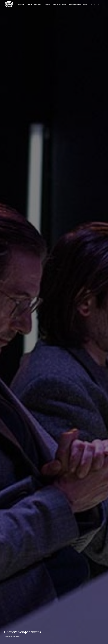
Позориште (56, 4)
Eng (99, 4)
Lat (95, 4)
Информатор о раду (75, 4)
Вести (65, 4)
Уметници (47, 4)
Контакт (86, 4)
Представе (38, 4)
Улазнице (29, 4)
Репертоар (21, 4)
